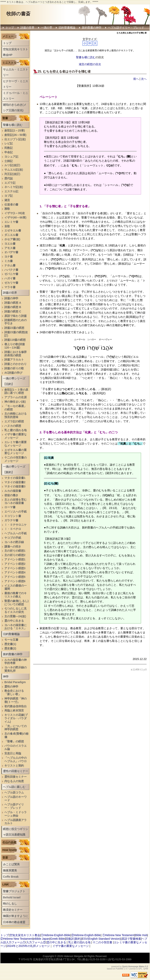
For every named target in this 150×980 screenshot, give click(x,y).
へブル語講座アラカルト (16, 822)
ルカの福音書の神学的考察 (16, 661)
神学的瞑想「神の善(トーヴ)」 (16, 700)
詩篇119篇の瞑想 (15, 340)
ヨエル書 (10, 244)
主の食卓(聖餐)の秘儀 (16, 735)
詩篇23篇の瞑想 (14, 328)
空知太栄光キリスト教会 (25, 935)
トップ (10, 28)
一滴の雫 (47, 28)
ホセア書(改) (12, 239)
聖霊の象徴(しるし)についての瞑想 (16, 603)
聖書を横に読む (86, 57)
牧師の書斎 (18, 14)
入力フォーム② (36, 942)
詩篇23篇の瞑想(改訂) (16, 334)
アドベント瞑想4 (15, 572)
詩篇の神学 (11, 298)
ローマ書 (10, 507)
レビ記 (9, 143)
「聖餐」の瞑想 (14, 741)
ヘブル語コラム (14, 792)
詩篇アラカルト (14, 360)
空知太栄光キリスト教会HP (16, 52)
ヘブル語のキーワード (16, 799)
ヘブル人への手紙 (16, 533)
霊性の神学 (11, 687)
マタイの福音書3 (15, 486)
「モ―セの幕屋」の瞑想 (16, 408)
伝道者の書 (11, 204)
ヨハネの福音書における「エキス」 (16, 627)
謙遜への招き (13, 546)
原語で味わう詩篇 (16, 316)
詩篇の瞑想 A (13, 303)
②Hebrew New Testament (17, 939)
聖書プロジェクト (14, 891)
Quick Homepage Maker (133, 967)
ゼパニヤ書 (11, 274)
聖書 (5, 118)
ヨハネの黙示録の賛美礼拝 (16, 669)
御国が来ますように (16, 916)
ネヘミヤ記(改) (14, 187)
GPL (140, 969)
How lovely (10, 850)
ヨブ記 (9, 196)
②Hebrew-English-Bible (86, 935)
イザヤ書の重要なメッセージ (16, 436)
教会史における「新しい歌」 (14, 692)
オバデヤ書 (11, 252)
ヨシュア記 (11, 157)
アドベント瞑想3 (15, 568)
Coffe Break (11, 877)
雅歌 (7, 209)
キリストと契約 (14, 766)
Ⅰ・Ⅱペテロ (13, 529)
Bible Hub (141, 935)
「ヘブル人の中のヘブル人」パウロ (16, 759)
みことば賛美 (11, 864)
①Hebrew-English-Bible (56, 935)
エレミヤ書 (11, 222)
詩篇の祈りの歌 (14, 368)
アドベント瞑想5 (15, 577)
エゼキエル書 (13, 230)
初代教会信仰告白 (16, 706)
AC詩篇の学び (13, 373)
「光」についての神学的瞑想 (16, 728)
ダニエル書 (11, 235)
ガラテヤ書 (11, 520)
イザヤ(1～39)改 (15, 213)
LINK (6, 884)
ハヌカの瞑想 (13, 426)
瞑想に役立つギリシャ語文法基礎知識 (16, 832)
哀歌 (7, 226)
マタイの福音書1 (15, 478)
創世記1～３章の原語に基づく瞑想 (16, 391)
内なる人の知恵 (14, 781)
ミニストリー (11, 63)
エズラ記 (10, 183)
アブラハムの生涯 (16, 397)
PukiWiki (120, 969)
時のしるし (10, 904)
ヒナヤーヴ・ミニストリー (16, 84)
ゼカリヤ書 (11, 283)
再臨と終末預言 (14, 710)
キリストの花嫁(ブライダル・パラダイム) (16, 718)
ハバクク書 (11, 270)
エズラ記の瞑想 (14, 421)
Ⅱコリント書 (13, 516)
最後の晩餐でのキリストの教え (16, 595)
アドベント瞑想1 (15, 559)
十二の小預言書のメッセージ (16, 459)
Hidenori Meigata (73, 956)
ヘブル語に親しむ (14, 787)
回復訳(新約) (73, 939)
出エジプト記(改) (15, 139)
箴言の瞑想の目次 (90, 64)
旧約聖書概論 (67, 28)
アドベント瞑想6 (15, 581)
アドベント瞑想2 (15, 564)
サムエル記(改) (14, 170)
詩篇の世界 (27, 28)
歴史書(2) (10, 648)
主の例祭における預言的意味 (16, 415)
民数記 (9, 148)
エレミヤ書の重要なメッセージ (16, 444)
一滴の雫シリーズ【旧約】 (14, 381)
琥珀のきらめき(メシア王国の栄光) (15, 108)
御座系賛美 (10, 870)
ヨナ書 (9, 257)
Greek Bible (58, 939)
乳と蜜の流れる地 (16, 430)
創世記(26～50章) (15, 135)
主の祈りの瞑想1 (15, 551)
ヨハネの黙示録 (14, 542)
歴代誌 (9, 178)
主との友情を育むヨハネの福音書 (16, 501)
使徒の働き (11, 495)
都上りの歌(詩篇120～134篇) (15, 346)
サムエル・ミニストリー (16, 72)
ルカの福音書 (13, 491)
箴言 (7, 200)
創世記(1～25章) (15, 130)
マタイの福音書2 (15, 482)
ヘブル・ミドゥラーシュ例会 (16, 814)
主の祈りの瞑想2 (15, 555)
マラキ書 (10, 287)
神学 (6, 677)
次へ (144, 79)
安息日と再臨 (13, 753)
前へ (136, 79)
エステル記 (11, 191)
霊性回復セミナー (16, 777)
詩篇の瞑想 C (13, 311)
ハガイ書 (10, 278)
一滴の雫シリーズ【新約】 (14, 469)
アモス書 (10, 248)
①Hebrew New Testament (118, 935)
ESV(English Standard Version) (101, 939)
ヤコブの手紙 (13, 538)
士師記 (9, 161)
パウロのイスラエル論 (16, 747)
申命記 (9, 152)
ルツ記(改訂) (12, 165)
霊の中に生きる (14, 621)
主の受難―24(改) (15, 616)
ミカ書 (9, 261)
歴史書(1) (10, 644)
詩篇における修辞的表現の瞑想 (16, 354)
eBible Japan (41, 939)
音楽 (5, 857)
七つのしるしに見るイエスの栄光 (16, 610)
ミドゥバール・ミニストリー (16, 96)
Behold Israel (12, 897)
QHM (146, 969)
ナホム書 (10, 265)
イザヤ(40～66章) (15, 217)
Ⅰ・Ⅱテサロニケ (16, 525)
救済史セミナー (13, 910)
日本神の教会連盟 (14, 922)
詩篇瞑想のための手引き (16, 322)
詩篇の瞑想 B (13, 307)
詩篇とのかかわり (16, 364)
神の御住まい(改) (15, 402)
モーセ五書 (11, 640)
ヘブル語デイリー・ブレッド (126, 28)
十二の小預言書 (102, 942)
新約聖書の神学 (92, 28)
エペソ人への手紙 (16, 512)
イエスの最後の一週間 (16, 587)
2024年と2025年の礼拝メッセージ (28, 946)
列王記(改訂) (12, 174)
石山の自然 (9, 842)
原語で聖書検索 (131, 939)
